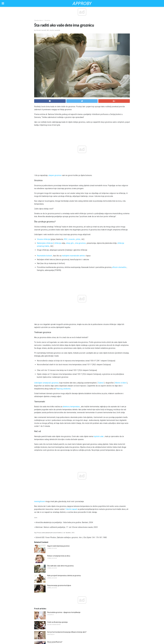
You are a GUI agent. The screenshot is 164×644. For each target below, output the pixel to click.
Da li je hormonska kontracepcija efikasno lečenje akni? (67, 535)
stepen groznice (55, 175)
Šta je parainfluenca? (55, 545)
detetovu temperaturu (71, 358)
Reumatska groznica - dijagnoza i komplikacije (64, 516)
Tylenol (101, 334)
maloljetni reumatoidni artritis (73, 256)
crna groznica (80, 243)
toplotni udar (99, 388)
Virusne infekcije (44, 239)
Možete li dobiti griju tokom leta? (59, 569)
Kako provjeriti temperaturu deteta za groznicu (64, 479)
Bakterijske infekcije (45, 243)
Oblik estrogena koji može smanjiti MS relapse (64, 555)
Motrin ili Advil (121, 334)
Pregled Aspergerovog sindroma (59, 589)
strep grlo (70, 243)
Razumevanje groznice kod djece (59, 489)
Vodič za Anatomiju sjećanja (57, 525)
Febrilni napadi (71, 412)
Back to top (82, 634)
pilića (78, 239)
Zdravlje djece (38, 20)
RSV (66, 239)
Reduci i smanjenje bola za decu (59, 459)
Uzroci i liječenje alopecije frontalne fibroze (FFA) (65, 599)
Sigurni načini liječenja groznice (58, 449)
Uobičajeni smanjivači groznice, (47, 334)
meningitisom (40, 405)
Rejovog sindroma (63, 340)
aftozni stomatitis (119, 267)
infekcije (58, 243)
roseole (72, 239)
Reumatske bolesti (44, 256)
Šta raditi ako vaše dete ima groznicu (60, 469)
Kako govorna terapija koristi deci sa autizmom (64, 579)
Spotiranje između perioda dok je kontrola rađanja (65, 608)
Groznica (47, 20)
